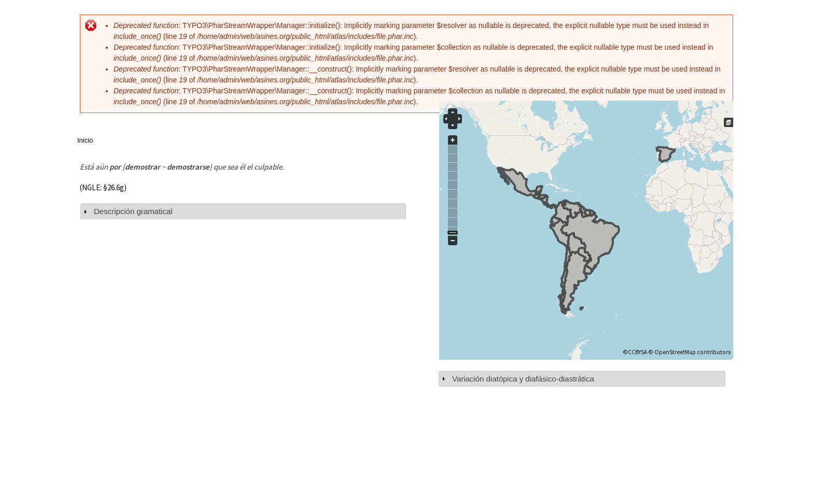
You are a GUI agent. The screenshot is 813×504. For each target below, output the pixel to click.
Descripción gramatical (133, 211)
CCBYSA (637, 352)
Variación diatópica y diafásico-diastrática (523, 379)
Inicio (85, 140)
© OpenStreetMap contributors (689, 352)
